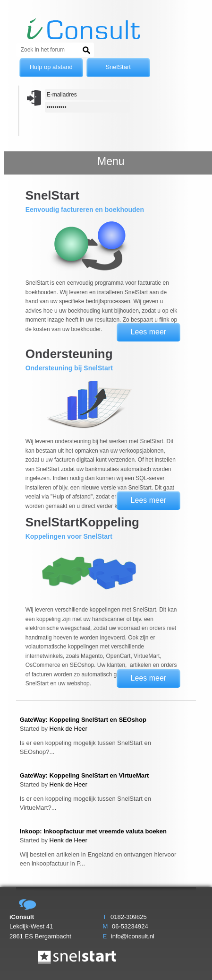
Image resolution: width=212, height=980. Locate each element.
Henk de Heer (68, 729)
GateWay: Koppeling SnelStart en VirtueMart (85, 775)
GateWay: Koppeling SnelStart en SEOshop (83, 720)
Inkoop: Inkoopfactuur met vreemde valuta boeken (93, 831)
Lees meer (149, 332)
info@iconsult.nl (133, 936)
